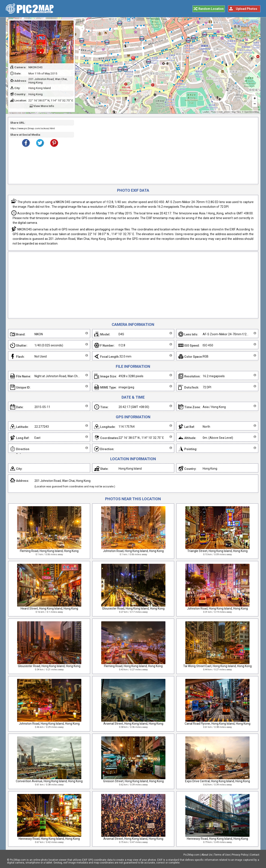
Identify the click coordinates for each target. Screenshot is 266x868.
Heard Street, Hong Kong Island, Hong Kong (49, 608)
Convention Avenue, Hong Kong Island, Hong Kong (49, 781)
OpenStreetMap (252, 112)
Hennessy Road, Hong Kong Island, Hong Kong (49, 839)
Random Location (211, 9)
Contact (255, 855)
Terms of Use (222, 855)
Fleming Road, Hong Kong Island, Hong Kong (49, 551)
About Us (207, 855)
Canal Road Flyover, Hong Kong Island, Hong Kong (218, 724)
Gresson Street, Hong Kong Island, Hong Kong (133, 781)
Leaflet (206, 112)
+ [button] (255, 99)
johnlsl (227, 112)
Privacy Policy (240, 855)
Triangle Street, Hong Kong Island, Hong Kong (217, 551)
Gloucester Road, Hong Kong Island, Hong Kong (133, 608)
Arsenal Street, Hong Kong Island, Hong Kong (133, 724)
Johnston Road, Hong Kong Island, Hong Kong (133, 551)
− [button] (255, 104)
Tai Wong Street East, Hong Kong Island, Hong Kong (217, 666)
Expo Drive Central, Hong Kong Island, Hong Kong (218, 781)
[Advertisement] (165, 151)
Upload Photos (247, 9)
